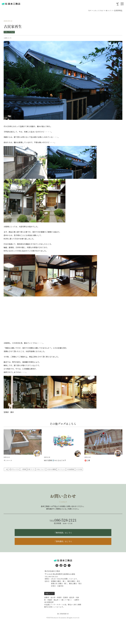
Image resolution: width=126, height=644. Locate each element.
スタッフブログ (10, 32)
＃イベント (104, 469)
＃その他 (27, 473)
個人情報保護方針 (63, 621)
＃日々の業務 (89, 469)
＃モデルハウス (27, 469)
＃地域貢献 (11, 473)
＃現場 (42, 469)
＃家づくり (58, 469)
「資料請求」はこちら (63, 548)
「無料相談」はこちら (63, 538)
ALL (11, 469)
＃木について (73, 469)
